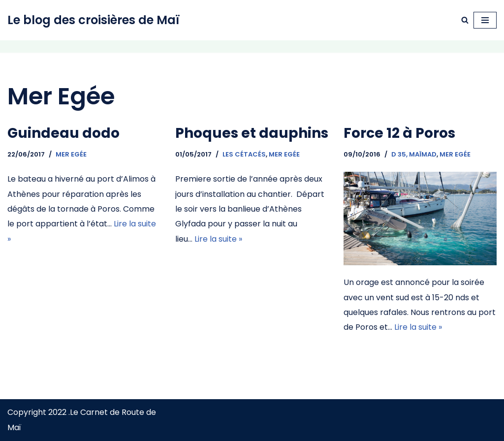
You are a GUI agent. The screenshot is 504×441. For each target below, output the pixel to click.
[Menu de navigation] (485, 20)
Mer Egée (71, 154)
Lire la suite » (218, 239)
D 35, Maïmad (414, 154)
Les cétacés (244, 154)
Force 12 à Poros (399, 133)
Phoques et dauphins (252, 133)
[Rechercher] (465, 20)
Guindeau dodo (63, 133)
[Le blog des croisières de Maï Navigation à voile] (94, 20)
